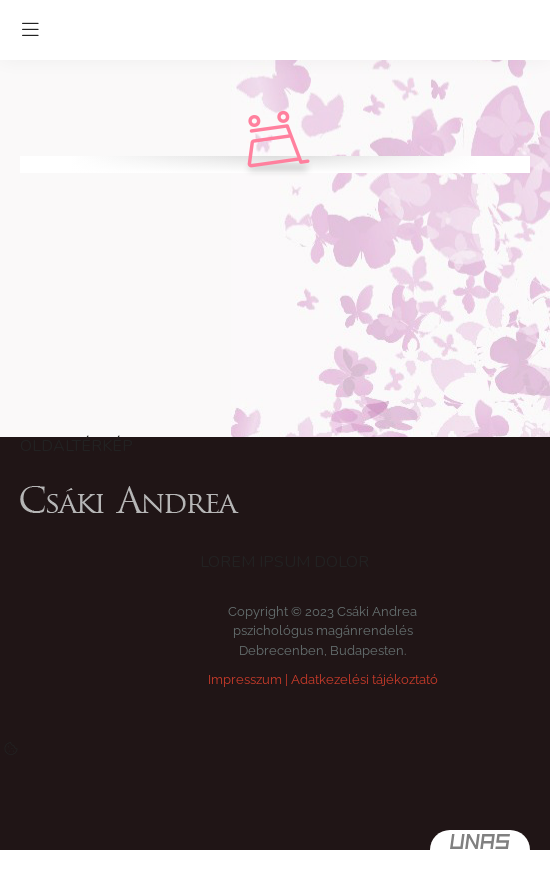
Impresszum (245, 679)
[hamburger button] (30, 30)
